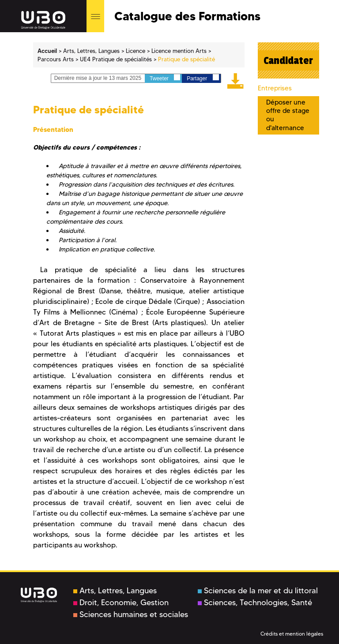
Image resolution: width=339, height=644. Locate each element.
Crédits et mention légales (292, 634)
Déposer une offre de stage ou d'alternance (288, 115)
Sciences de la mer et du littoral (258, 591)
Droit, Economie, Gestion (121, 603)
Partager (203, 78)
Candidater (288, 60)
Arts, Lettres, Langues (115, 591)
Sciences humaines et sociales (131, 614)
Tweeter (165, 78)
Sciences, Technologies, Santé (255, 603)
